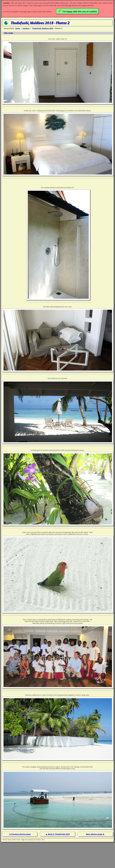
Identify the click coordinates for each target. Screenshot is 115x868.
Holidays (26, 28)
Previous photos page (21, 834)
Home (18, 28)
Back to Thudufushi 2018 (59, 834)
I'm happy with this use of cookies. (78, 11)
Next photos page (94, 834)
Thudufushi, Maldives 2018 (43, 28)
